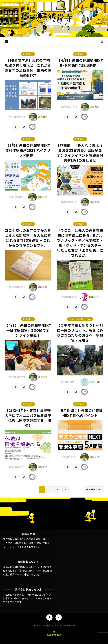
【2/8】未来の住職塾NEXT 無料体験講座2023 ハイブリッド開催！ (28, 151)
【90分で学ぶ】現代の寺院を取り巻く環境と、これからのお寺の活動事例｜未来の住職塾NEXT (28, 68)
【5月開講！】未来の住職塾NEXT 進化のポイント (80, 413)
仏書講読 (80, 224)
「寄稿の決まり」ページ (30, 571)
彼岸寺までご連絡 (19, 575)
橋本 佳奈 (94, 297)
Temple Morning (80, 319)
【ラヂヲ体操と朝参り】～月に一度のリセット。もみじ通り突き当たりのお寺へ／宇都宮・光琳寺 (80, 333)
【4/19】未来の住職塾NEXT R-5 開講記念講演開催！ (80, 63)
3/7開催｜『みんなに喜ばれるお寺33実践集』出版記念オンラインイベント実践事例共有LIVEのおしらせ (80, 153)
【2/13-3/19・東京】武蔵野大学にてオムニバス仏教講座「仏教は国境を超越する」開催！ (28, 418)
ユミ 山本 (95, 382)
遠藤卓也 (43, 117)
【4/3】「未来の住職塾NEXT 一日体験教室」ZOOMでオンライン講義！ (28, 331)
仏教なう (28, 54)
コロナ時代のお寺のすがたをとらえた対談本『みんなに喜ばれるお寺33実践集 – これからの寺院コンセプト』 (28, 238)
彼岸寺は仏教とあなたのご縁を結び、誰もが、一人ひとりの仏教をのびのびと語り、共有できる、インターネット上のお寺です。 (28, 543)
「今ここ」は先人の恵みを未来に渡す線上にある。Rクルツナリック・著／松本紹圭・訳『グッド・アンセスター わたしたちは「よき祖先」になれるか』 (81, 243)
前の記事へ (94, 490)
